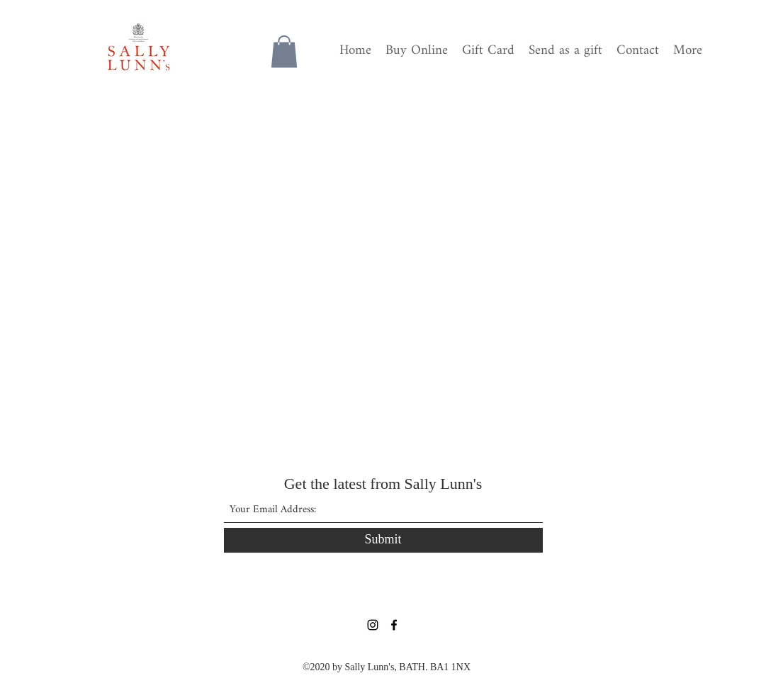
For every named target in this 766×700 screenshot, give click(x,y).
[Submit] (383, 540)
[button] (284, 51)
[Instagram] (373, 625)
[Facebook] (394, 625)
